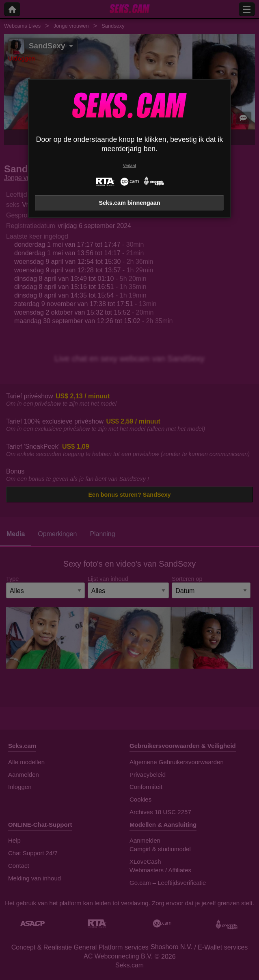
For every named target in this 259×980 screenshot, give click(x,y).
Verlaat (129, 166)
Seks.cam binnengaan (129, 203)
